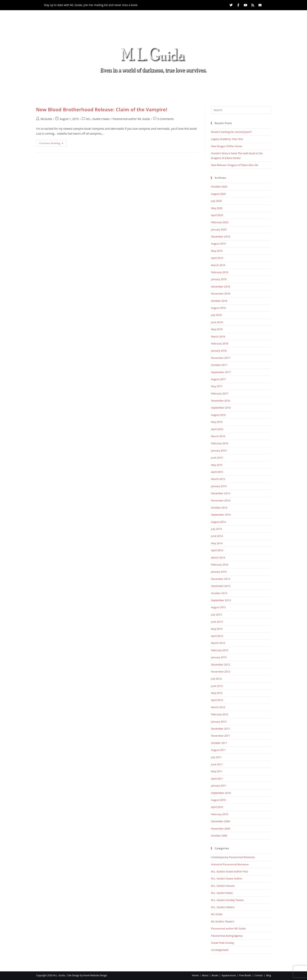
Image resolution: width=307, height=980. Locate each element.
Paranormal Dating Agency (227, 936)
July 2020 (216, 201)
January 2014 (219, 572)
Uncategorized (220, 950)
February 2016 (220, 443)
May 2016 (217, 422)
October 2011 (219, 743)
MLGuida (46, 119)
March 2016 (218, 436)
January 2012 (219, 722)
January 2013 (219, 657)
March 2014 (218, 558)
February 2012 (220, 714)
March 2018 (218, 336)
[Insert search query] (241, 110)
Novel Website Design (95, 975)
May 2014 (217, 543)
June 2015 (217, 458)
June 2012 (217, 686)
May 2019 (217, 251)
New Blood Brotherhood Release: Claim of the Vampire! (102, 109)
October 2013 (219, 593)
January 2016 (219, 451)
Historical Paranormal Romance (230, 864)
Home (81, 86)
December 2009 (220, 821)
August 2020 (218, 194)
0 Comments (166, 119)
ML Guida (217, 914)
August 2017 (218, 379)
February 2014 (220, 565)
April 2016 (217, 429)
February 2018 (220, 344)
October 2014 (219, 508)
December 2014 (220, 493)
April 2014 (217, 550)
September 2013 (221, 600)
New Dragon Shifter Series (227, 146)
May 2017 (217, 386)
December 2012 (220, 665)
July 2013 (216, 615)
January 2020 (219, 229)
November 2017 (221, 358)
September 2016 (221, 408)
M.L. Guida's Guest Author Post (229, 871)
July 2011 (216, 757)
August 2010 (218, 800)
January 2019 (219, 279)
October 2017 (219, 365)
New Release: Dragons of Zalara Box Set (235, 165)
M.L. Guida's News (98, 119)
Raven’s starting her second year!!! (231, 132)
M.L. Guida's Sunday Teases (227, 900)
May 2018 (217, 329)
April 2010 (217, 807)
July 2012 (216, 679)
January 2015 (219, 486)
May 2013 (217, 629)
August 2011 (218, 750)
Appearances (151, 86)
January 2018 (219, 351)
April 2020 (217, 215)
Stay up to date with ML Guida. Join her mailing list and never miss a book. (91, 5)
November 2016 (221, 401)
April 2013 (217, 636)
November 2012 (221, 672)
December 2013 (220, 579)
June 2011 (217, 764)
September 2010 (221, 793)
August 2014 (218, 522)
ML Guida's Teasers (223, 921)
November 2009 (221, 829)
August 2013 (218, 607)
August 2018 (218, 308)
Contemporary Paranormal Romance (233, 857)
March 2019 (218, 265)
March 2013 (218, 643)
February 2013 (220, 650)
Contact (208, 86)
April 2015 (217, 472)
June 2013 (217, 622)
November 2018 (221, 294)
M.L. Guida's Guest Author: (227, 878)
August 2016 (218, 415)
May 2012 (217, 693)
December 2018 (220, 286)
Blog (227, 86)
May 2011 (217, 771)
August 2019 (218, 244)
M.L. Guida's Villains (223, 907)
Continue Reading (53, 142)
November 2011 (221, 736)
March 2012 (218, 707)
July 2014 (216, 529)
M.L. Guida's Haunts (223, 886)
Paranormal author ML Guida (131, 119)
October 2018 (219, 301)
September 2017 (221, 372)
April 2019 (217, 258)
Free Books (182, 86)
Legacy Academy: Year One (227, 139)
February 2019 (220, 272)
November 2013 (221, 586)
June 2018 (217, 322)
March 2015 (218, 479)
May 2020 (217, 208)
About (100, 86)
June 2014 (217, 536)
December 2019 (220, 237)
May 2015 (217, 465)
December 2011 (220, 729)
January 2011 (219, 786)
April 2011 (217, 779)
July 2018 (216, 315)
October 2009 (219, 836)
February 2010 (220, 814)
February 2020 (220, 222)
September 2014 (221, 515)
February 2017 (220, 393)
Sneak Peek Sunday (223, 943)
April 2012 (217, 700)
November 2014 (221, 500)
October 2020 (219, 187)
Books (122, 86)
